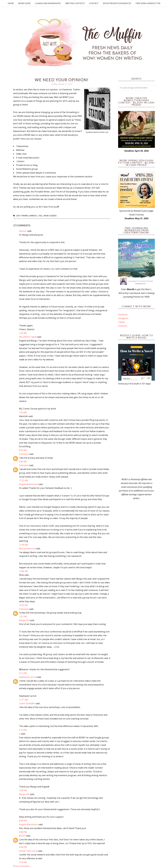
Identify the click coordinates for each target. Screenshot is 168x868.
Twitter (122, 322)
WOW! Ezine (24, 3)
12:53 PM (23, 605)
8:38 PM (23, 821)
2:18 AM (23, 862)
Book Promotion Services (117, 3)
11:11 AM (23, 700)
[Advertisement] (136, 432)
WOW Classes (50, 216)
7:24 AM (23, 412)
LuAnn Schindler (27, 703)
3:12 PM (23, 730)
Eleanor (23, 231)
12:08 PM (23, 571)
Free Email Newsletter (148, 3)
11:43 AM (23, 545)
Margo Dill (24, 620)
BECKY (22, 836)
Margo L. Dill (36, 216)
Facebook (123, 314)
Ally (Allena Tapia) (28, 337)
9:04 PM (23, 847)
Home (11, 3)
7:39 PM (23, 790)
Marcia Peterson (27, 549)
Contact (94, 3)
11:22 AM (23, 480)
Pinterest (123, 326)
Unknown (24, 454)
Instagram (123, 318)
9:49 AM (23, 461)
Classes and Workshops (48, 3)
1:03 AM (23, 333)
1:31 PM (23, 617)
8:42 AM (23, 450)
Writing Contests (75, 3)
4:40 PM (23, 832)
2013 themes (22, 216)
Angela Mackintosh (28, 484)
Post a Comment (21, 866)
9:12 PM (23, 673)
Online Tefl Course (28, 851)
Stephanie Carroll (28, 677)
